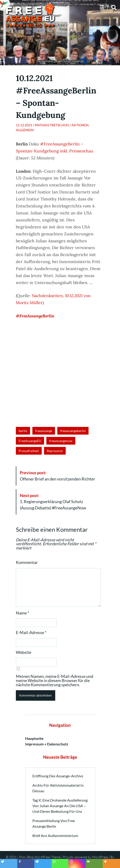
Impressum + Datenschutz (47, 744)
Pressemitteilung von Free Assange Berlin (54, 823)
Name (22, 613)
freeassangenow (61, 441)
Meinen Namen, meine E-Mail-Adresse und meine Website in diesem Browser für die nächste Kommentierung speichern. (55, 681)
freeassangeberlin (73, 431)
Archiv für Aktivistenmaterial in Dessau (58, 788)
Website (24, 652)
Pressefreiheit (29, 451)
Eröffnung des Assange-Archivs (58, 776)
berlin (23, 431)
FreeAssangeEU (30, 441)
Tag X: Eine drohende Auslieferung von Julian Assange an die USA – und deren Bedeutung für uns (60, 806)
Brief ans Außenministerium (55, 835)
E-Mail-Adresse (31, 633)
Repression (55, 451)
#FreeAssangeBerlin (35, 316)
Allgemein (25, 130)
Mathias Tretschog (52, 125)
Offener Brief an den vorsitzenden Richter (57, 476)
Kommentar (27, 563)
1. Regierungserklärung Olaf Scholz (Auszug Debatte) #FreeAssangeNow (53, 502)
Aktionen (80, 125)
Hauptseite (34, 738)
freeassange (44, 431)
